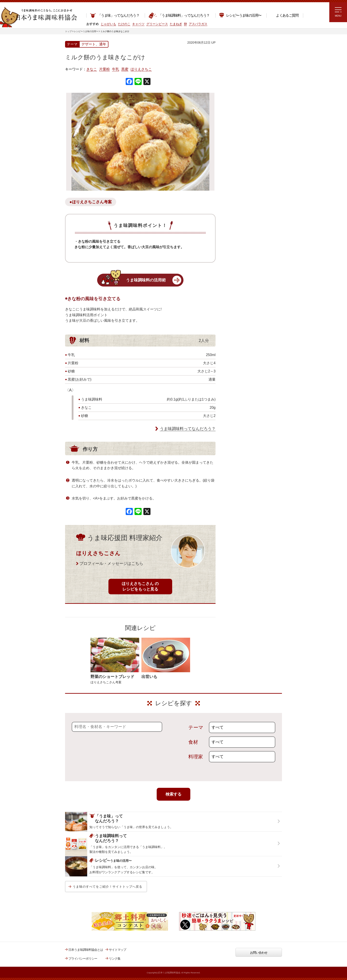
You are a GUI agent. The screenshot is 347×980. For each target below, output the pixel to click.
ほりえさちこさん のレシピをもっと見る (140, 586)
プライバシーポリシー (83, 959)
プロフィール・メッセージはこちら (111, 564)
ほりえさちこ (141, 69)
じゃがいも (108, 24)
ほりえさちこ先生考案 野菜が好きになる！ (238, 136)
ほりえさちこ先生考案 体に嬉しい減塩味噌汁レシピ (242, 121)
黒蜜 (125, 69)
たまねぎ (176, 24)
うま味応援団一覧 (235, 160)
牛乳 (116, 69)
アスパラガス (198, 24)
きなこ (92, 69)
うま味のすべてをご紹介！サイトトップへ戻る (107, 887)
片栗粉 (104, 69)
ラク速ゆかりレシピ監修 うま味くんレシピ (239, 95)
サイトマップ (118, 950)
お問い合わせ (259, 953)
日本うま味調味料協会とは (86, 950)
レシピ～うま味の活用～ (243, 50)
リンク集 (115, 959)
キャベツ (138, 24)
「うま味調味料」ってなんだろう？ (179, 15)
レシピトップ (232, 61)
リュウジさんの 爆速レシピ (241, 108)
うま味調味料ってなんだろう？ (188, 429)
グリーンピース (157, 24)
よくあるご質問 (284, 15)
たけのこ (124, 24)
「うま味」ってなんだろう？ (115, 15)
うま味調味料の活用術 (146, 280)
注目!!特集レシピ (234, 82)
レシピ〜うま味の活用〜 (240, 15)
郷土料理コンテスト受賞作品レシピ (246, 149)
